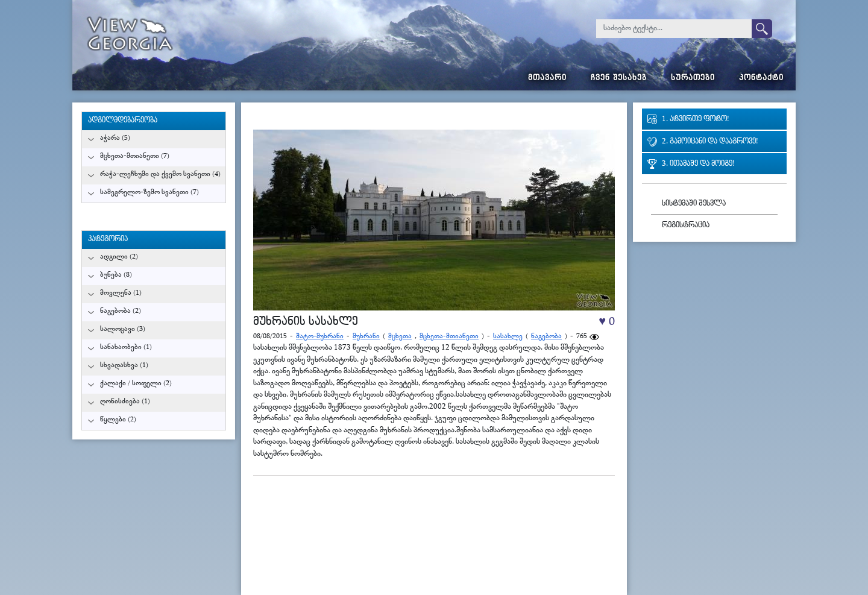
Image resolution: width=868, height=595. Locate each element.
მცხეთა (400, 337)
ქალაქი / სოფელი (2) (136, 384)
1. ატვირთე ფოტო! (695, 120)
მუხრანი (366, 337)
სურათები (693, 79)
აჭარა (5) (115, 138)
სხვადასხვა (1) (124, 366)
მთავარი (547, 79)
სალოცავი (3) (123, 329)
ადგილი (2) (119, 257)
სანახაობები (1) (126, 348)
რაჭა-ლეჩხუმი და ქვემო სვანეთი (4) (160, 175)
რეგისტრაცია (686, 226)
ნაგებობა (546, 337)
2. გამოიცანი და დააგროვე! (710, 142)
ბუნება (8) (116, 275)
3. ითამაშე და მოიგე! (698, 164)
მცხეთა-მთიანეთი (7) (135, 156)
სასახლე (508, 337)
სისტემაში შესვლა (694, 204)
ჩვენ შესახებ (619, 79)
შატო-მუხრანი (320, 337)
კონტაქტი (761, 79)
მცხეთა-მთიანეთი (449, 337)
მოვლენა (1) (121, 293)
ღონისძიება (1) (125, 402)
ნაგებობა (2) (121, 311)
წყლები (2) (118, 420)
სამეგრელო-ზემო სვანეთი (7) (149, 193)
